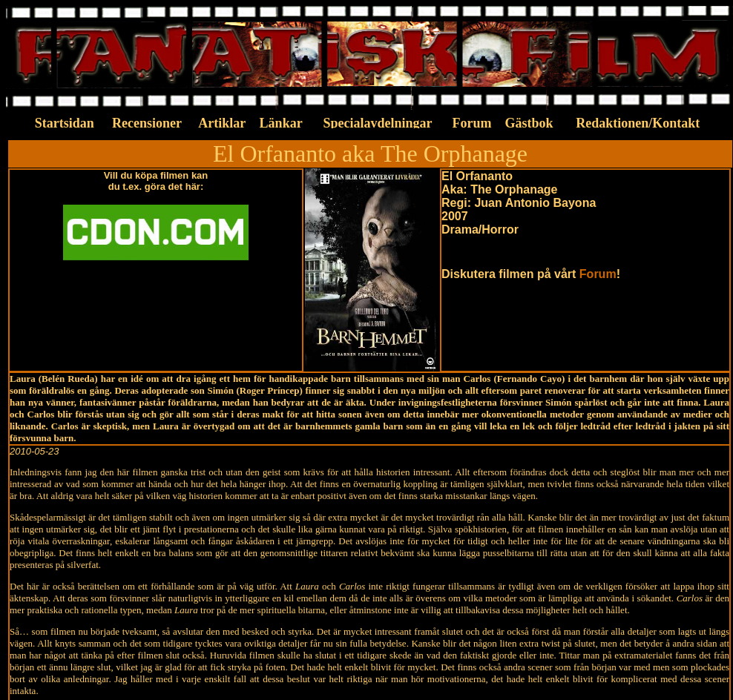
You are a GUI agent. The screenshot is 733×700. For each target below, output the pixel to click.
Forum (598, 274)
